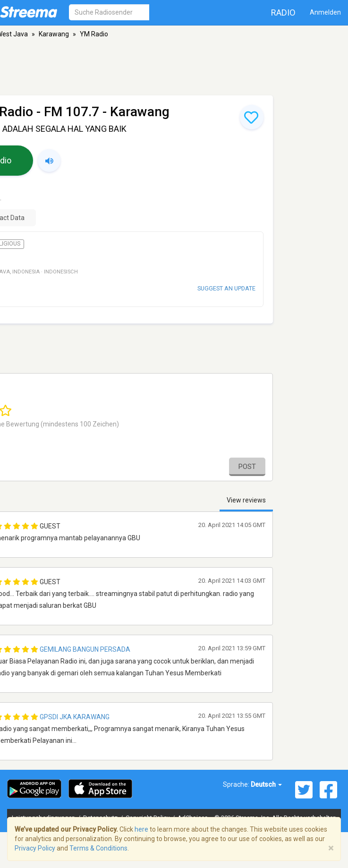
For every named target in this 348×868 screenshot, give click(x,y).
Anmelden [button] (325, 12)
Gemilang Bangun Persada (85, 649)
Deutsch (266, 784)
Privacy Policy (35, 848)
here (141, 829)
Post (247, 467)
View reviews (246, 500)
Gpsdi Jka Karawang (75, 717)
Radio (283, 13)
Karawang (54, 34)
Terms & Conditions (98, 848)
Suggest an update (226, 288)
